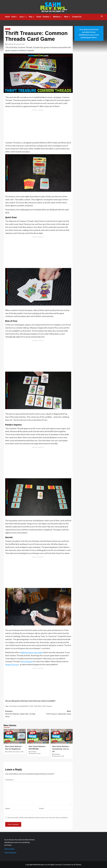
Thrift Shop (37, 706)
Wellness (58, 17)
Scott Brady (10, 44)
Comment (10, 780)
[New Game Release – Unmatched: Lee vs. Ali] (62, 736)
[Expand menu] (17, 17)
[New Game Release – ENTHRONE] (38, 736)
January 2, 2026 (19, 752)
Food (15, 17)
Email (42, 808)
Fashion (47, 17)
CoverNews (67, 864)
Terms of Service (10, 852)
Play (32, 17)
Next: (55, 713)
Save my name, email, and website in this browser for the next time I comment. (38, 817)
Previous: (22, 714)
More (67, 17)
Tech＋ (23, 17)
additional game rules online (31, 652)
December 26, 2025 (59, 756)
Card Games (13, 706)
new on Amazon (26, 661)
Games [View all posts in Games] (8, 29)
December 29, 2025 (35, 754)
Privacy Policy (10, 849)
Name (8, 808)
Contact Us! (77, 17)
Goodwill (21, 706)
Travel (39, 17)
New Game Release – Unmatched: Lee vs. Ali (61, 749)
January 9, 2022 (20, 44)
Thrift (31, 706)
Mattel (26, 706)
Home (8, 17)
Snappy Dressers (12, 664)
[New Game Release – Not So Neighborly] (15, 736)
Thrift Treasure (47, 706)
